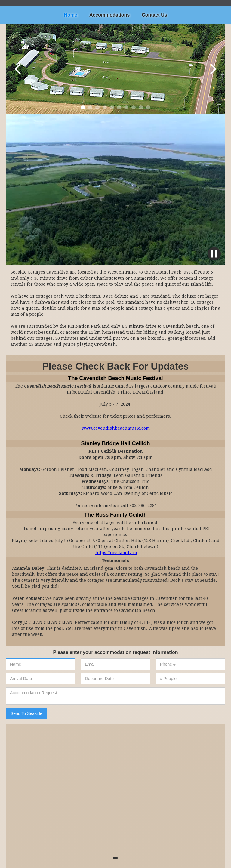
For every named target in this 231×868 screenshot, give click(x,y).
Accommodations (109, 15)
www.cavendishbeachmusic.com (116, 428)
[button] (18, 69)
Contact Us (154, 15)
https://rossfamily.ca (116, 553)
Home (70, 15)
